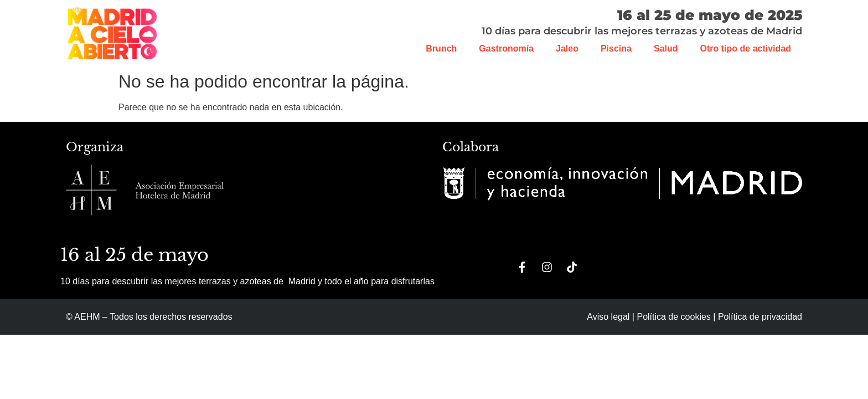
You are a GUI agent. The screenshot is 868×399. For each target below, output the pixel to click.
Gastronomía (506, 48)
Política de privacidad (760, 317)
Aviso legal (608, 317)
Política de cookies (673, 317)
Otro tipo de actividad (746, 48)
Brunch (441, 48)
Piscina (616, 48)
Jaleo (567, 48)
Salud (666, 48)
